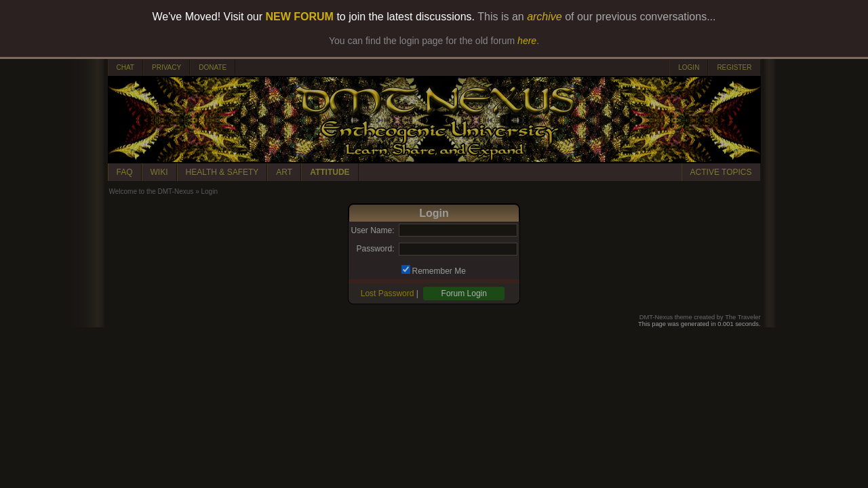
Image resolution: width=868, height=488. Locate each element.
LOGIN (689, 67)
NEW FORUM (300, 17)
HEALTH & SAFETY (222, 172)
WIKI (159, 172)
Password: (375, 249)
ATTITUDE (330, 172)
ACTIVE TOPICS (721, 172)
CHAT (125, 67)
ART (284, 172)
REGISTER (734, 67)
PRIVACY (166, 67)
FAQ (125, 172)
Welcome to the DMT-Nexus (152, 191)
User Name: (372, 230)
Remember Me (439, 271)
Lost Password (388, 293)
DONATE (213, 67)
